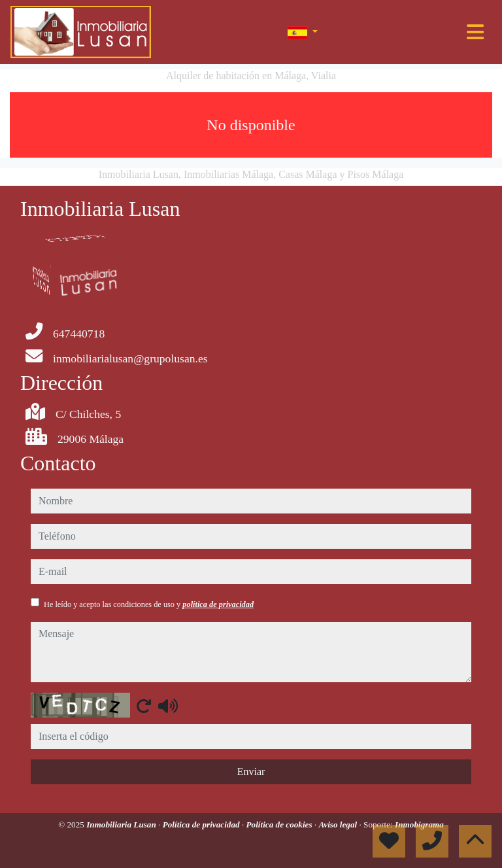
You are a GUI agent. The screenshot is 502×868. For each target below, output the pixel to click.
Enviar (251, 772)
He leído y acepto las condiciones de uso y (149, 604)
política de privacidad (218, 604)
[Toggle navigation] (475, 32)
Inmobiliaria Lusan (122, 825)
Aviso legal (339, 825)
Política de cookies (280, 825)
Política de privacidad (202, 825)
